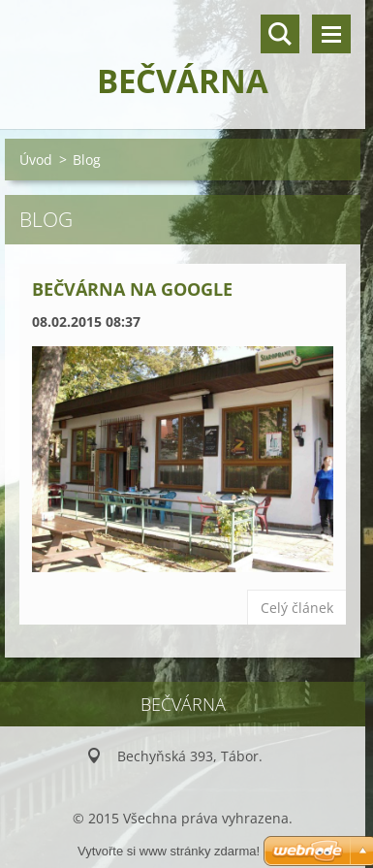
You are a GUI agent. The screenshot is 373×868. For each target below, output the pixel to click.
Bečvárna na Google (132, 289)
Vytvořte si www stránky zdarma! (169, 851)
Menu (331, 34)
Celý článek (297, 608)
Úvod (36, 160)
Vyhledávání (280, 34)
